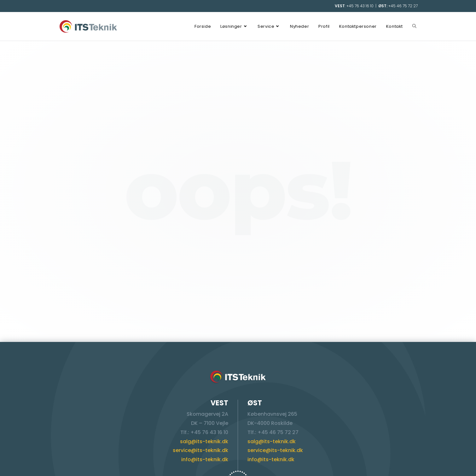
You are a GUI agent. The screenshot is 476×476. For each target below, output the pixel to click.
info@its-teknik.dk (205, 459)
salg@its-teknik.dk (204, 441)
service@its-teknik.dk (200, 450)
